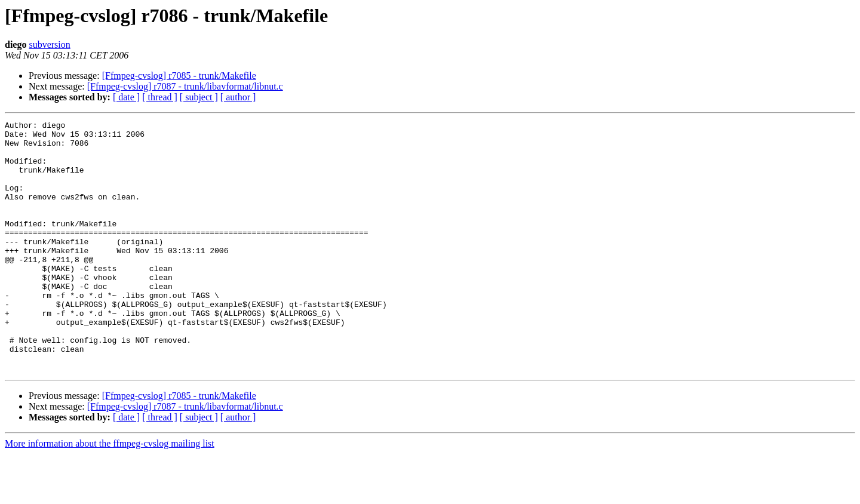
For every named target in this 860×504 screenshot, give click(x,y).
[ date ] (126, 97)
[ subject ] (199, 97)
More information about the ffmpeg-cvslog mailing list (110, 494)
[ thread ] (160, 97)
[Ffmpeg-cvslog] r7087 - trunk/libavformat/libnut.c (185, 86)
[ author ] (238, 97)
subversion (49, 44)
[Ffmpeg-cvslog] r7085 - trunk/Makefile (179, 76)
